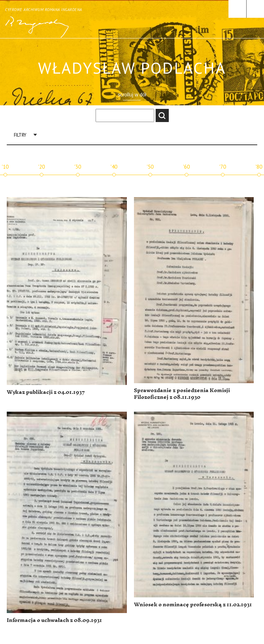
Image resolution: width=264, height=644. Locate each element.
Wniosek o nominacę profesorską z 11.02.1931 (193, 605)
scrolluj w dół (132, 95)
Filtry (20, 135)
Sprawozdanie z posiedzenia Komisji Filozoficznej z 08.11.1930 (182, 394)
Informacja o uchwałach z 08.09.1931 (54, 620)
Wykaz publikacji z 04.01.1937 (46, 392)
